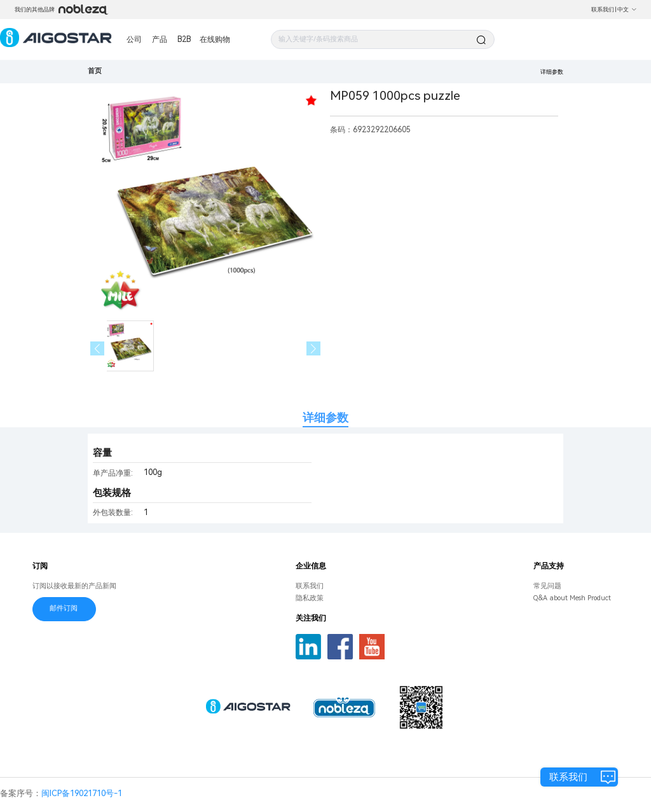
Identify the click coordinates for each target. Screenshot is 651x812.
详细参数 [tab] (325, 417)
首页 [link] (95, 71)
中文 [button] (627, 10)
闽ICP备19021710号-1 (82, 793)
